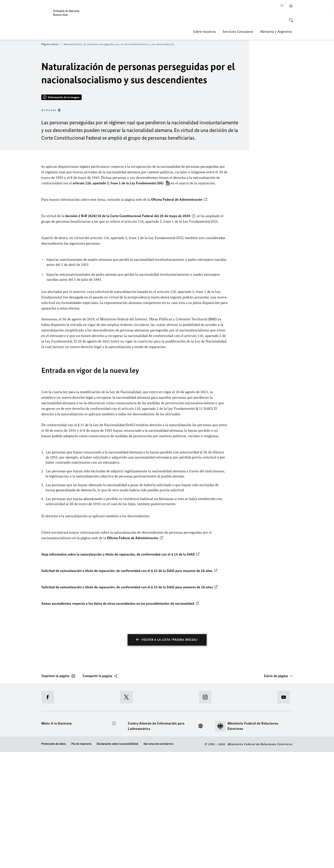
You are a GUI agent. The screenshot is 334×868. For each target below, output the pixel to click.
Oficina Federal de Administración (177, 316)
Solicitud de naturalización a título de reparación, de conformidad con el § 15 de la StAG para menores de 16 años (127, 703)
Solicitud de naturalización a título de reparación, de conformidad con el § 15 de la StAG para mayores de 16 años (127, 687)
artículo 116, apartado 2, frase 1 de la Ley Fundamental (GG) (119, 299)
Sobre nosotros (204, 32)
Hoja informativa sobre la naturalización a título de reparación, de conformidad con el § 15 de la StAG (118, 670)
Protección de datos (54, 860)
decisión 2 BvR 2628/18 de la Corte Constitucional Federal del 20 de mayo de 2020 (128, 332)
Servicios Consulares (238, 32)
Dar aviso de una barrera (158, 860)
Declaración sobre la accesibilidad (117, 860)
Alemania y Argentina (276, 32)
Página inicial (52, 44)
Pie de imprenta (81, 860)
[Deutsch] (282, 6)
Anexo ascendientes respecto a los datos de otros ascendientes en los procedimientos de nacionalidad (118, 719)
